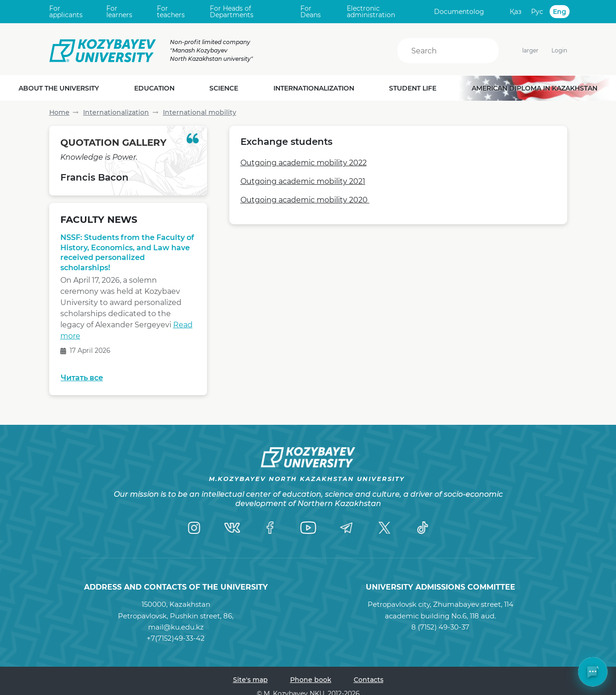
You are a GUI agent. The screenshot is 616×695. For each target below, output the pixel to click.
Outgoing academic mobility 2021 (303, 181)
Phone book (311, 680)
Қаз (515, 12)
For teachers (171, 12)
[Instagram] (194, 527)
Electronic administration (371, 12)
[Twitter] (384, 527)
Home (59, 112)
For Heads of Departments (232, 12)
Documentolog (459, 12)
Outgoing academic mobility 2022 (304, 163)
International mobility (200, 112)
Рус (537, 12)
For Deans (311, 12)
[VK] (232, 527)
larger (525, 50)
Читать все (82, 378)
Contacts (369, 680)
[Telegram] (346, 527)
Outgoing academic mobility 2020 (305, 200)
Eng (560, 12)
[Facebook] (270, 527)
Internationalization (116, 112)
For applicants (66, 12)
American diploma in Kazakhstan (535, 88)
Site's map (250, 680)
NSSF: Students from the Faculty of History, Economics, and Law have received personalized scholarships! (127, 253)
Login (559, 50)
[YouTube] (308, 527)
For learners (119, 12)
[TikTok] (422, 527)
